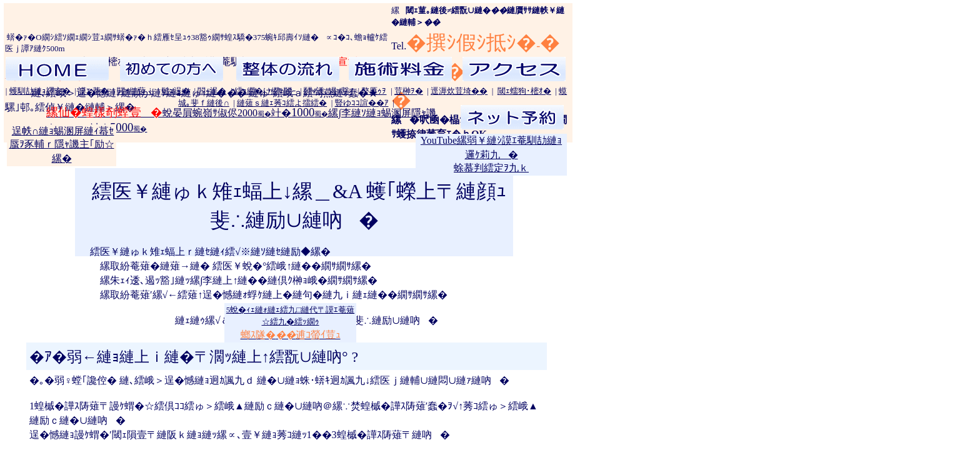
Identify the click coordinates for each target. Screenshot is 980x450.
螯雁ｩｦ (374, 91)
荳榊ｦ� (409, 91)
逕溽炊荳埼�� (459, 91)
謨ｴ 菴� (93, 91)
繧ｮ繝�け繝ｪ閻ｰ (265, 91)
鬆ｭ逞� (176, 91)
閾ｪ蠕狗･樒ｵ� (524, 91)
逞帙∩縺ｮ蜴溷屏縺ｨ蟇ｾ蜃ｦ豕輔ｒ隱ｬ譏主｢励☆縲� (62, 145)
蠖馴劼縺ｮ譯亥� (40, 91)
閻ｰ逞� (212, 91)
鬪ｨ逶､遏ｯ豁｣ (329, 91)
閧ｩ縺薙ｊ (135, 91)
